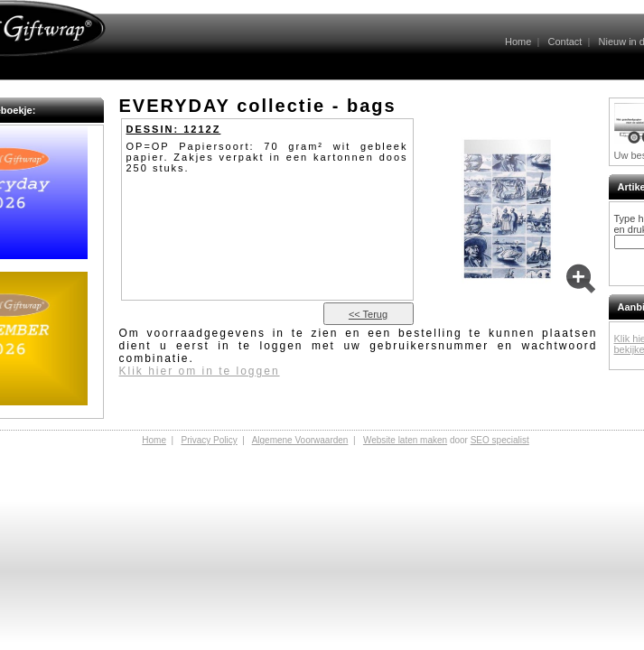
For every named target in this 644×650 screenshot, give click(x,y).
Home (518, 42)
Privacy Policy (209, 440)
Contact (565, 42)
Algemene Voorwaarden (300, 440)
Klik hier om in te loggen (200, 371)
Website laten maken (405, 440)
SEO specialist (500, 440)
